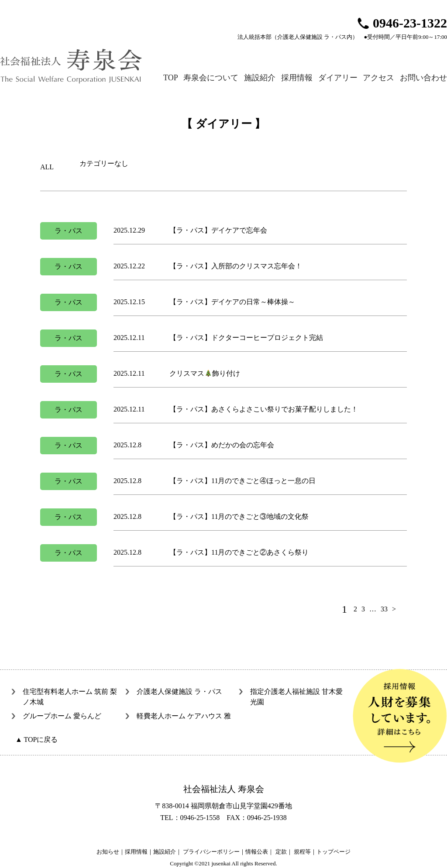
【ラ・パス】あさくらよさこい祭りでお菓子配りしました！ (264, 409)
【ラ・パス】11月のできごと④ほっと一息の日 (242, 481)
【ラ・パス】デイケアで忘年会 (218, 230)
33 (384, 609)
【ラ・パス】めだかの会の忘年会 (222, 445)
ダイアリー (338, 78)
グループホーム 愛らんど (62, 716)
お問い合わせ (423, 78)
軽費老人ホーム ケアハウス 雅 (184, 716)
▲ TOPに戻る (36, 739)
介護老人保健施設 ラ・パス (179, 691)
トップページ (334, 852)
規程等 (302, 852)
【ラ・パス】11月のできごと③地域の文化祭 (239, 516)
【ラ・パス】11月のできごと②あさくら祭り (239, 552)
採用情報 (297, 78)
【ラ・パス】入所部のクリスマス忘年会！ (236, 266)
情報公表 (257, 852)
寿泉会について (211, 78)
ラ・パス (69, 231)
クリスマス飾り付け (205, 373)
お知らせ (108, 852)
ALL (47, 167)
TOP (171, 78)
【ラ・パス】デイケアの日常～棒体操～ (232, 302)
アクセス (378, 78)
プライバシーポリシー (211, 852)
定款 (281, 852)
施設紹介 (260, 78)
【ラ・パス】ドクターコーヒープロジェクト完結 (246, 338)
